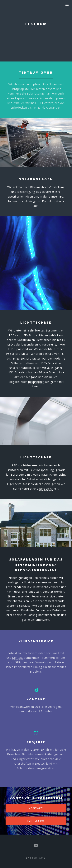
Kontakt (48, 201)
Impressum (36, 821)
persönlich (46, 488)
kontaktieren (47, 615)
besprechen (36, 382)
